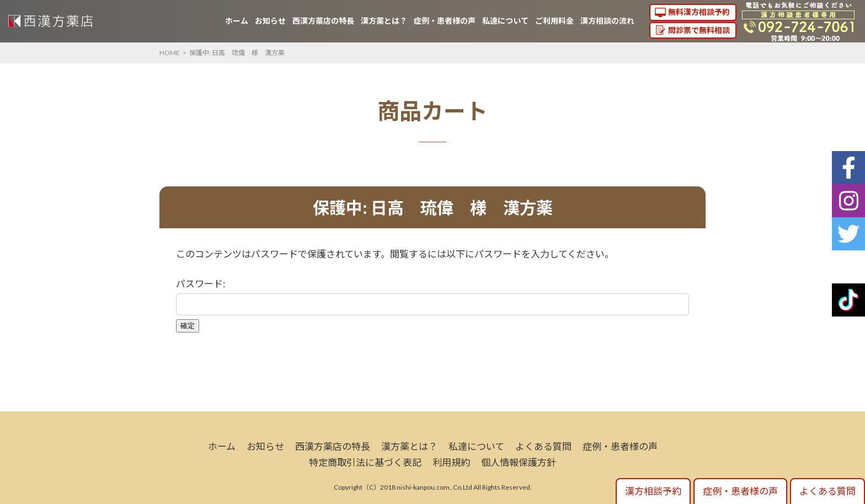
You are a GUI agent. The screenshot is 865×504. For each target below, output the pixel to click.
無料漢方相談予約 (699, 12)
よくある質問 (543, 446)
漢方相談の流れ (607, 21)
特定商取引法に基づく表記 (365, 462)
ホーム (237, 21)
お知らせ (270, 21)
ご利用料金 (554, 21)
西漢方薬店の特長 (323, 21)
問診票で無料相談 (699, 30)
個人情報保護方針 (519, 462)
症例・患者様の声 (445, 21)
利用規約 (451, 462)
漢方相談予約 (653, 491)
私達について (505, 21)
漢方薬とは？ (384, 21)
